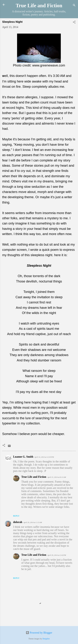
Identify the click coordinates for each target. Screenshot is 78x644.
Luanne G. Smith (23, 457)
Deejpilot (46, 639)
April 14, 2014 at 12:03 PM (44, 457)
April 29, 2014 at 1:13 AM (33, 522)
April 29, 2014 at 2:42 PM (57, 555)
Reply (16, 516)
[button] (74, 22)
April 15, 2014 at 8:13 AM (57, 477)
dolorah (18, 522)
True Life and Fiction (39, 6)
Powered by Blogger (39, 633)
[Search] (74, 6)
